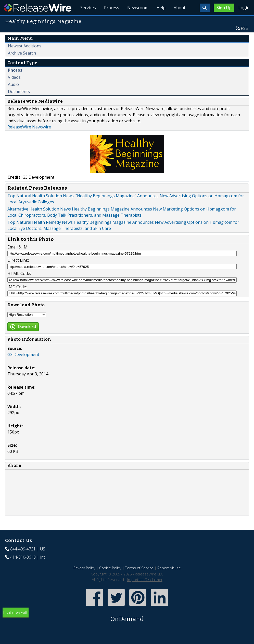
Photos (15, 70)
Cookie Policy (110, 568)
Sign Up (224, 8)
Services (88, 8)
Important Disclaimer (145, 580)
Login (244, 8)
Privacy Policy (84, 568)
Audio (13, 84)
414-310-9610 (23, 557)
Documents (19, 91)
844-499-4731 (23, 549)
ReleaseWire (38, 8)
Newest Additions (25, 46)
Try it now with (127, 617)
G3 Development (23, 354)
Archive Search (22, 53)
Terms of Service (139, 568)
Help (161, 8)
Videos (14, 77)
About (180, 8)
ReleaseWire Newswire (29, 127)
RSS (244, 28)
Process (112, 8)
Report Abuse (169, 568)
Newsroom (138, 8)
